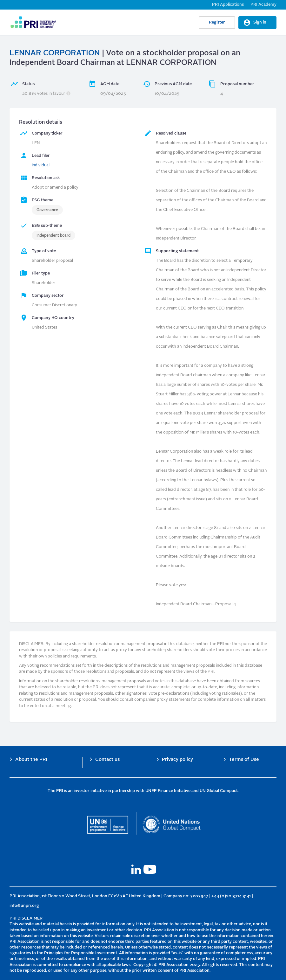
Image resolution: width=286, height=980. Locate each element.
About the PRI (31, 760)
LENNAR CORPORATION (55, 53)
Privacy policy (177, 760)
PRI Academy (263, 5)
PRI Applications (228, 5)
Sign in (260, 22)
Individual (41, 165)
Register (217, 22)
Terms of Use (244, 760)
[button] (68, 94)
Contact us (107, 760)
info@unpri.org (24, 906)
